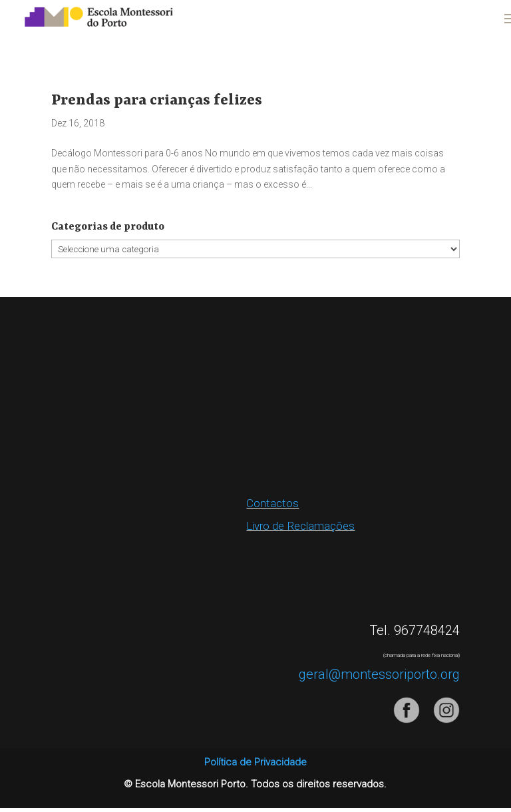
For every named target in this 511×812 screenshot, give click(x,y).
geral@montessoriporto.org (379, 674)
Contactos (272, 503)
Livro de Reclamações (300, 526)
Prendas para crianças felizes (157, 101)
